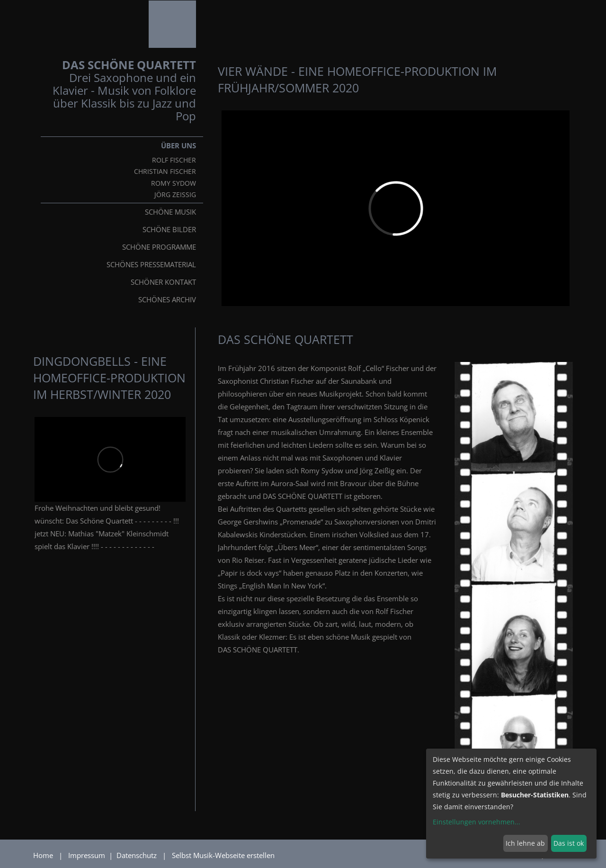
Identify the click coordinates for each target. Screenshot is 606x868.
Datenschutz (138, 855)
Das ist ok (569, 843)
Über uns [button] (178, 145)
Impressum (88, 855)
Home (43, 855)
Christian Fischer (165, 172)
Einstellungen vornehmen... (477, 822)
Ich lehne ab (525, 843)
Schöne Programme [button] (159, 247)
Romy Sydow (174, 183)
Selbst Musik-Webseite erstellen (223, 855)
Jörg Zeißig (175, 195)
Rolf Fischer (174, 160)
